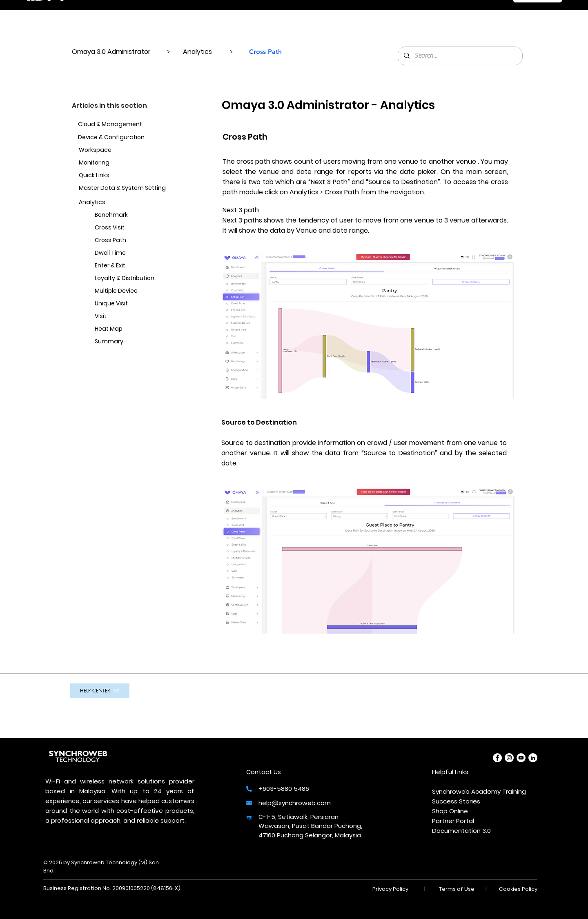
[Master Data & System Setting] (123, 188)
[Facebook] (497, 758)
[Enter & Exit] (135, 266)
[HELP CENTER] (100, 691)
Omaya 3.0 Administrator (112, 52)
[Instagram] (509, 758)
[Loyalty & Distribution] (135, 279)
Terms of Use (457, 889)
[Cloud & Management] (122, 125)
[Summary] (135, 342)
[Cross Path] (135, 241)
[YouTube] (521, 758)
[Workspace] (119, 150)
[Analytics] (119, 203)
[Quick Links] (119, 176)
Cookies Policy (518, 889)
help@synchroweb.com (295, 803)
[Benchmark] (135, 215)
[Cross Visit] (135, 228)
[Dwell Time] (135, 253)
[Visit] (135, 317)
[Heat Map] (135, 329)
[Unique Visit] (135, 304)
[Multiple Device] (135, 291)
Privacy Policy (390, 889)
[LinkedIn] (533, 758)
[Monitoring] (127, 163)
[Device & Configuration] (126, 138)
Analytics (198, 52)
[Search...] (460, 56)
